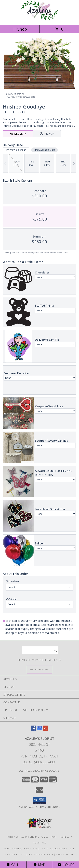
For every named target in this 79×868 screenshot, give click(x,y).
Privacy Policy (15, 854)
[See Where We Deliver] (39, 669)
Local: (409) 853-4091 (39, 762)
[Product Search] (40, 650)
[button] (40, 801)
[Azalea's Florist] (39, 20)
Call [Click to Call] (13, 865)
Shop (20, 29)
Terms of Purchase (40, 854)
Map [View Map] (39, 865)
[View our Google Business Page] (39, 730)
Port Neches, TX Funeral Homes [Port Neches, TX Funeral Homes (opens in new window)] (28, 837)
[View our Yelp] (46, 730)
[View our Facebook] (33, 730)
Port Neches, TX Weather (21, 849)
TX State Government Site (57, 849)
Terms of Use (65, 854)
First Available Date (44, 150)
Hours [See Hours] (66, 865)
